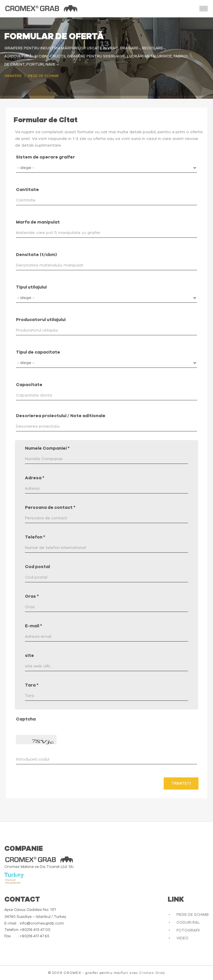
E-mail (34, 626)
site (29, 656)
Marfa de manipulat (38, 222)
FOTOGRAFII (188, 931)
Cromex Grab (152, 973)
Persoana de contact (50, 508)
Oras (32, 596)
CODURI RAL (188, 923)
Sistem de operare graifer (45, 157)
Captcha (26, 719)
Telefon (35, 537)
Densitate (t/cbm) (36, 255)
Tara (32, 685)
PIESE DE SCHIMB (193, 915)
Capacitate (29, 385)
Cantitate (27, 190)
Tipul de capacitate (38, 352)
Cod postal (37, 567)
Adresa (35, 478)
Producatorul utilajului (41, 320)
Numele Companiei (47, 448)
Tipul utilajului (31, 287)
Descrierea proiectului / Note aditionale (61, 416)
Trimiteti (181, 783)
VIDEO (182, 938)
